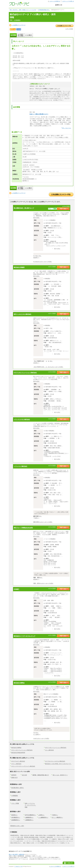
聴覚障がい (14, 815)
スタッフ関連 (15, 803)
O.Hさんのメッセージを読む (41, 738)
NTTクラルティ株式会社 (18, 761)
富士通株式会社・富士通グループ (24, 208)
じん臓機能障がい (43, 817)
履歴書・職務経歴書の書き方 (41, 775)
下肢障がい (55, 815)
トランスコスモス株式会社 (22, 419)
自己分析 (24, 775)
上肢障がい (41, 815)
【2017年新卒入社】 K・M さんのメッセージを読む (48, 367)
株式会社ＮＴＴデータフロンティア (25, 636)
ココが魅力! (29, 35)
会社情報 (13, 35)
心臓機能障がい (29, 817)
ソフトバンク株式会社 (20, 466)
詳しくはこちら (67, 128)
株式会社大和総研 (19, 267)
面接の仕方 (14, 778)
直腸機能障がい (16, 820)
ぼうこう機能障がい (57, 817)
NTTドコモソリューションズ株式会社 (25, 373)
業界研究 (14, 775)
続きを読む (36, 218)
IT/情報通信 (17, 20)
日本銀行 (16, 589)
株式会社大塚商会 (19, 683)
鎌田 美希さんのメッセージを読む (43, 522)
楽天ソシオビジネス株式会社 (23, 314)
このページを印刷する (55, 1)
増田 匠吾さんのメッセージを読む (43, 583)
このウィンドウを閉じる (68, 1)
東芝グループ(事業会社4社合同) (23, 528)
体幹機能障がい (16, 817)
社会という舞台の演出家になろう (39, 114)
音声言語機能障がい (30, 815)
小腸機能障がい (29, 820)
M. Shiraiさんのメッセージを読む (43, 262)
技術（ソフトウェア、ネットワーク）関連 (30, 805)
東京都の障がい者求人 (18, 788)
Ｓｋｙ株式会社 (49, 750)
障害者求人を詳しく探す (17, 826)
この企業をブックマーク (19, 25)
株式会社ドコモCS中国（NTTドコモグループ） (58, 764)
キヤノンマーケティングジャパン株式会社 (23, 766)
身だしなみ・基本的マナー (60, 775)
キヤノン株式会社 (16, 764)
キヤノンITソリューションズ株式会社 (22, 750)
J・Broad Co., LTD (18, 866)
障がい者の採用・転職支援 (16, 854)
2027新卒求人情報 (20, 35)
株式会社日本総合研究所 (18, 753)
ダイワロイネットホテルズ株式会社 (55, 761)
